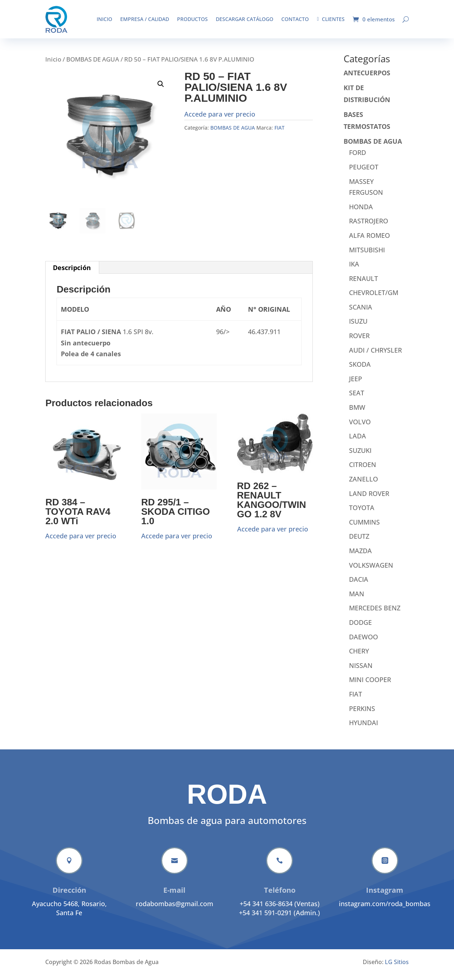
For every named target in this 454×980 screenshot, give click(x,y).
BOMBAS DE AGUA (93, 65)
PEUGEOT (364, 172)
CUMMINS (364, 527)
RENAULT (363, 284)
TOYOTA (362, 513)
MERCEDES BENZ (375, 613)
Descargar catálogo (245, 19)
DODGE (360, 628)
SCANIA (361, 312)
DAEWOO (363, 642)
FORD (358, 158)
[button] (161, 89)
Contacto (295, 19)
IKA (354, 269)
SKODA (360, 370)
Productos (192, 19)
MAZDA (360, 556)
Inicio (104, 19)
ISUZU (358, 327)
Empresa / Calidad (145, 19)
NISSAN (361, 671)
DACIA (359, 585)
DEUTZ (359, 542)
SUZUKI (360, 456)
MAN (357, 599)
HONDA (361, 212)
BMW (357, 413)
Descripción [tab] (72, 273)
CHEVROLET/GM (374, 298)
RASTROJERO (369, 226)
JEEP (356, 384)
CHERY (359, 656)
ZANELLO (363, 484)
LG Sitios (397, 967)
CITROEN (363, 470)
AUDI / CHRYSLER (375, 356)
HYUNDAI (363, 728)
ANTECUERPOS (367, 78)
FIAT (279, 133)
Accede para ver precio (220, 119)
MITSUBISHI (367, 255)
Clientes (331, 19)
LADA (358, 441)
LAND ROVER (369, 499)
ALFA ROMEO (369, 241)
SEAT (357, 398)
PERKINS (362, 714)
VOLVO (360, 427)
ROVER (359, 341)
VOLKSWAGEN (371, 571)
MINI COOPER (370, 685)
